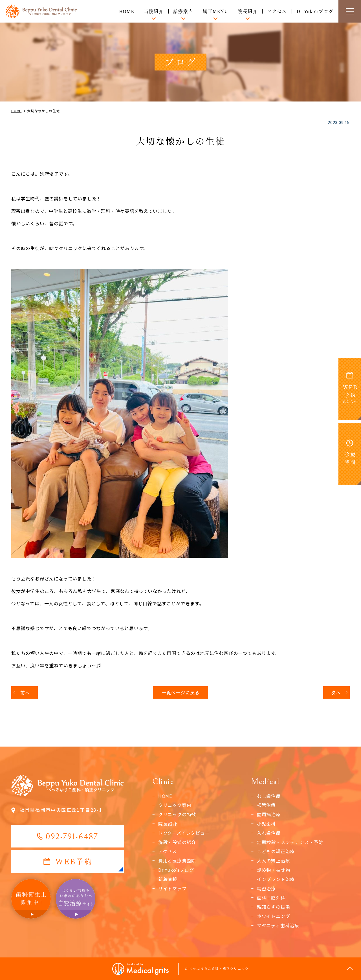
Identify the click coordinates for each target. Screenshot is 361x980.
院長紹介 (168, 824)
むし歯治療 (269, 796)
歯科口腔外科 (271, 897)
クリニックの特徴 (177, 814)
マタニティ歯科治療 (278, 925)
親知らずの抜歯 (274, 907)
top (350, 969)
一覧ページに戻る (180, 692)
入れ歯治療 (269, 833)
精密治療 (266, 888)
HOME (127, 11)
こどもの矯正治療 (276, 851)
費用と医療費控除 (177, 860)
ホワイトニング (274, 916)
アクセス (277, 11)
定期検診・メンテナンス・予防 (290, 842)
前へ (25, 692)
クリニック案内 (175, 805)
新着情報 (168, 879)
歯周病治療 (269, 814)
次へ (336, 692)
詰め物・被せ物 (274, 870)
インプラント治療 (276, 879)
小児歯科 (266, 824)
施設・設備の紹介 (177, 842)
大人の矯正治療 (274, 860)
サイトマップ (172, 888)
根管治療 (266, 805)
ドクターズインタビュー (184, 833)
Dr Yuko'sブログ (315, 11)
